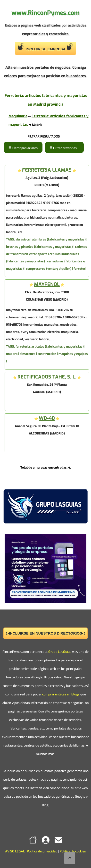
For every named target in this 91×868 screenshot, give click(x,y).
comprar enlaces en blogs (61, 694)
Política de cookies (73, 851)
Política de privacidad (42, 851)
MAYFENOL (47, 284)
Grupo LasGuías (60, 652)
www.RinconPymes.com (45, 13)
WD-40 (47, 418)
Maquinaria (18, 116)
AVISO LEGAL (15, 851)
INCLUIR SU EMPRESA (46, 47)
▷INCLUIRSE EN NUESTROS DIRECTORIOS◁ (45, 633)
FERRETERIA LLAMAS (47, 170)
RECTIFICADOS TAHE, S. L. (47, 377)
